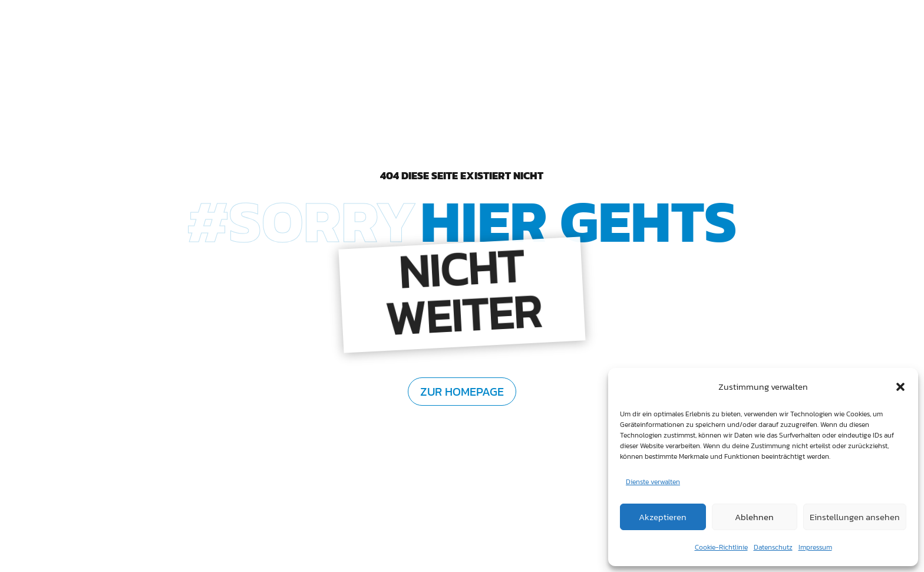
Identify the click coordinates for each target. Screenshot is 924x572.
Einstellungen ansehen (855, 517)
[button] (900, 387)
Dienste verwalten (653, 482)
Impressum (815, 547)
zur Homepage (462, 392)
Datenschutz (773, 547)
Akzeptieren (663, 517)
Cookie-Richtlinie (721, 547)
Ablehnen (754, 517)
